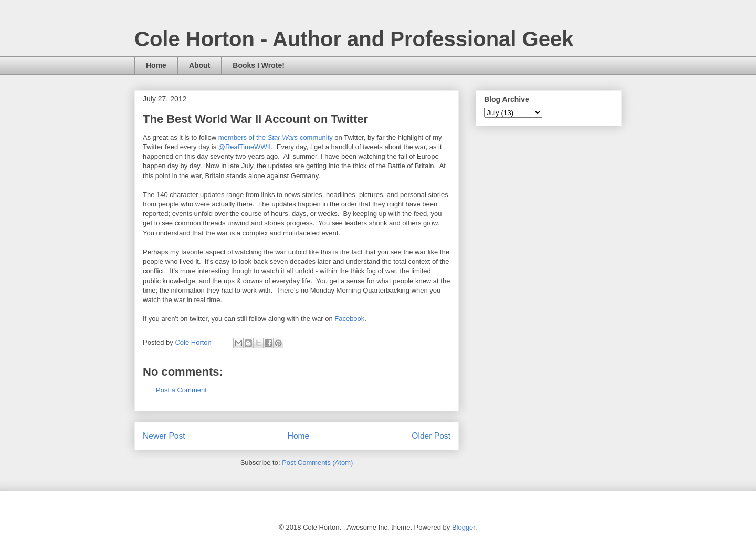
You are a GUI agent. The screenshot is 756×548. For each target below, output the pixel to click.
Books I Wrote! (259, 65)
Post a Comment (181, 390)
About (199, 65)
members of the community (276, 137)
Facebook (349, 319)
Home (156, 65)
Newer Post (164, 436)
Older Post (431, 436)
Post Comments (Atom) (317, 463)
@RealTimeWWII (245, 147)
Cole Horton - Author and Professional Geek (354, 39)
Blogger (464, 527)
